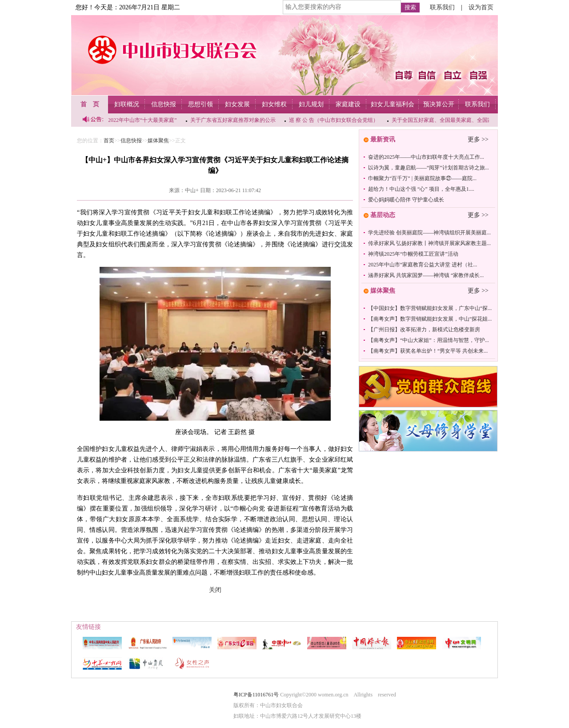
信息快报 (131, 141)
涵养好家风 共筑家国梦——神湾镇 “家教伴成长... (426, 275)
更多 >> (478, 139)
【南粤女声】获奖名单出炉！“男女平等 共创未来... (428, 351)
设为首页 (481, 7)
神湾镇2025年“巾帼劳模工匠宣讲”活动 (413, 254)
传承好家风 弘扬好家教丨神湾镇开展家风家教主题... (429, 243)
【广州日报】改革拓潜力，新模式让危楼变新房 (424, 330)
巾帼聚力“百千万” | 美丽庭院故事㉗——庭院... (422, 178)
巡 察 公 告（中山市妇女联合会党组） (335, 120)
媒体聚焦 (158, 141)
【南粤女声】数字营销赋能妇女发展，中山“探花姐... (430, 319)
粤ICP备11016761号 (256, 695)
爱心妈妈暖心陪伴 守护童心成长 (406, 200)
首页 (109, 141)
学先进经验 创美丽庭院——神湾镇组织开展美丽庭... (429, 233)
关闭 (215, 590)
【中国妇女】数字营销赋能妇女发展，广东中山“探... (430, 308)
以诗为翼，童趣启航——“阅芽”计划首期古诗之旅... (429, 168)
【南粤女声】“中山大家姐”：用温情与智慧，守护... (429, 340)
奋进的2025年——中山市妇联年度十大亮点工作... (426, 157)
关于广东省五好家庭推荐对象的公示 (234, 120)
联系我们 (442, 7)
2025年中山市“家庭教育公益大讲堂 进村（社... (423, 265)
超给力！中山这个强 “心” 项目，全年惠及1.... (421, 189)
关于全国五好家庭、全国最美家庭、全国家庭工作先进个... (461, 120)
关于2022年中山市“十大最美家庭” (138, 120)
